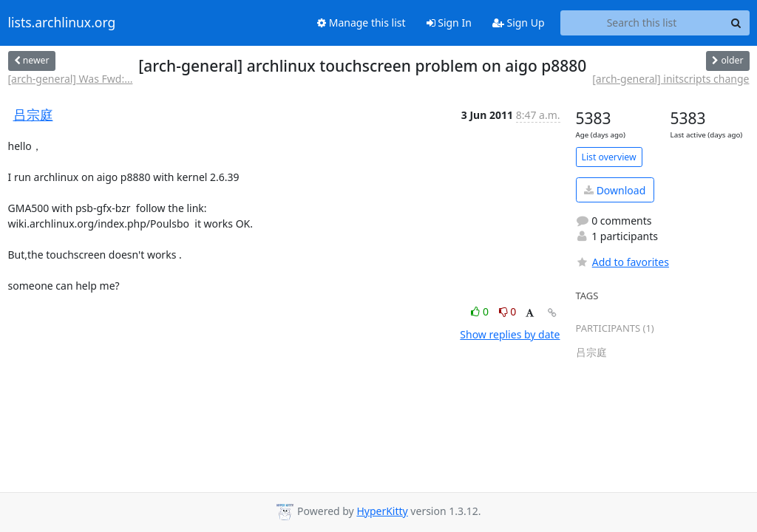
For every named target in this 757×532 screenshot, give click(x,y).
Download (615, 190)
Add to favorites (622, 262)
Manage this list (361, 23)
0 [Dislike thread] (508, 311)
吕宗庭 (33, 115)
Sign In (449, 23)
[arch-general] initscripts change (671, 79)
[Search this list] (642, 23)
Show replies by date (510, 334)
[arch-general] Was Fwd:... (71, 79)
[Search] (736, 23)
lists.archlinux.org (62, 23)
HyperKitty (382, 511)
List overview (609, 157)
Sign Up (519, 23)
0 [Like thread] (481, 311)
